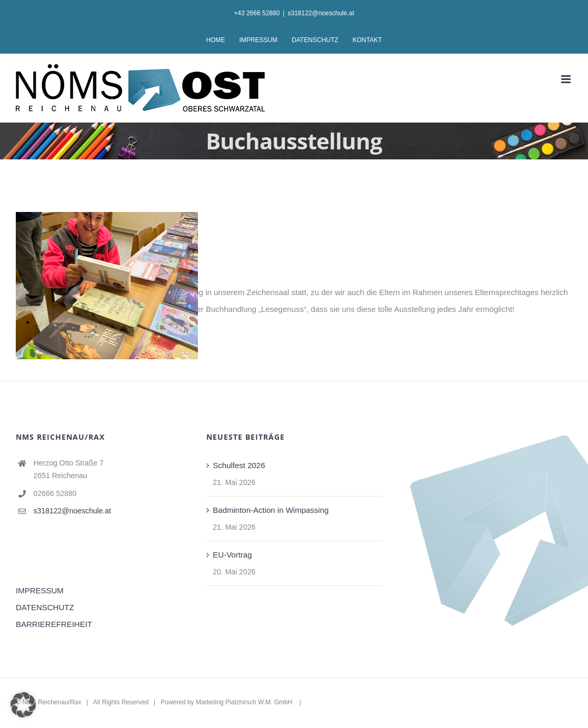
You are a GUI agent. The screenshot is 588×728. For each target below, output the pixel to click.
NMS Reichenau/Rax (52, 702)
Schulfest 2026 (239, 465)
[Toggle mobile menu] (567, 79)
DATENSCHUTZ (45, 607)
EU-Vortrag (232, 555)
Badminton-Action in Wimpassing (271, 510)
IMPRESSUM (40, 590)
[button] (23, 705)
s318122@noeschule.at (321, 13)
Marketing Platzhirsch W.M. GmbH (245, 702)
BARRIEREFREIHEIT (54, 624)
